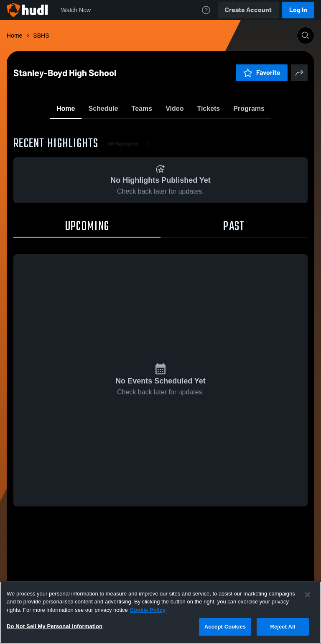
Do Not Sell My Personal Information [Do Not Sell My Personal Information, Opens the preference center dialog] (55, 626)
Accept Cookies (225, 627)
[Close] (308, 595)
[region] (160, 613)
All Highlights (130, 192)
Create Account (248, 10)
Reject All (283, 627)
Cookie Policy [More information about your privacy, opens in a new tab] (148, 610)
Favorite (150, 129)
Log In (298, 10)
